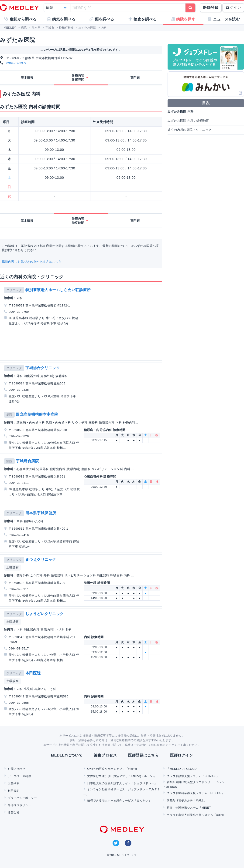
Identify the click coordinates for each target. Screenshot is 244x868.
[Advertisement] (81, 346)
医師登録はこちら (143, 755)
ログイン (233, 8)
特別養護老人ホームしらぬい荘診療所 (58, 290)
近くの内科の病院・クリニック (190, 130)
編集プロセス (105, 755)
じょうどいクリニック (45, 614)
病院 (9, 415)
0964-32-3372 (17, 63)
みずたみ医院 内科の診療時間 (188, 121)
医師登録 (211, 8)
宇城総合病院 (27, 461)
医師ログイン (181, 755)
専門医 (135, 78)
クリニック (14, 290)
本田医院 (33, 673)
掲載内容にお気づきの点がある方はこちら (32, 262)
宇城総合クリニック (43, 368)
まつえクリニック (41, 560)
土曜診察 (13, 567)
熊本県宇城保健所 (41, 513)
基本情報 (27, 78)
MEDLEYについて (67, 755)
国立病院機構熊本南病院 (37, 414)
